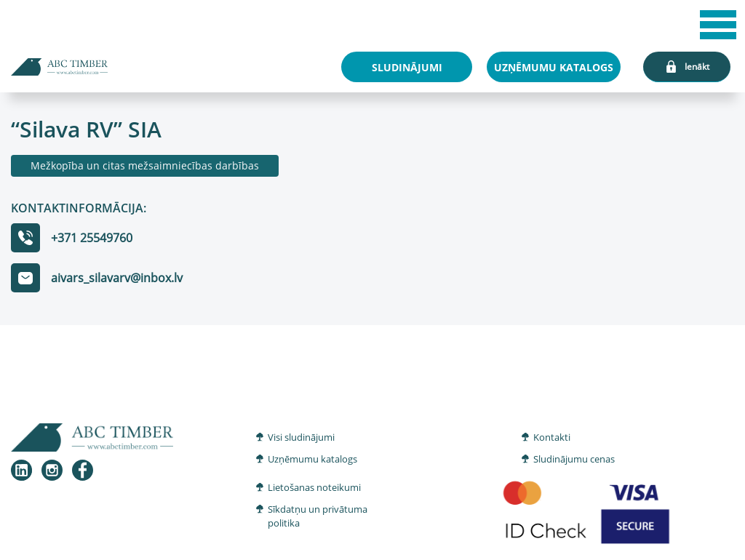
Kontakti (552, 437)
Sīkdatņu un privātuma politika (318, 516)
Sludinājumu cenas (574, 459)
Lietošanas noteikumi (314, 487)
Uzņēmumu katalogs (312, 459)
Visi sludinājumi (301, 437)
